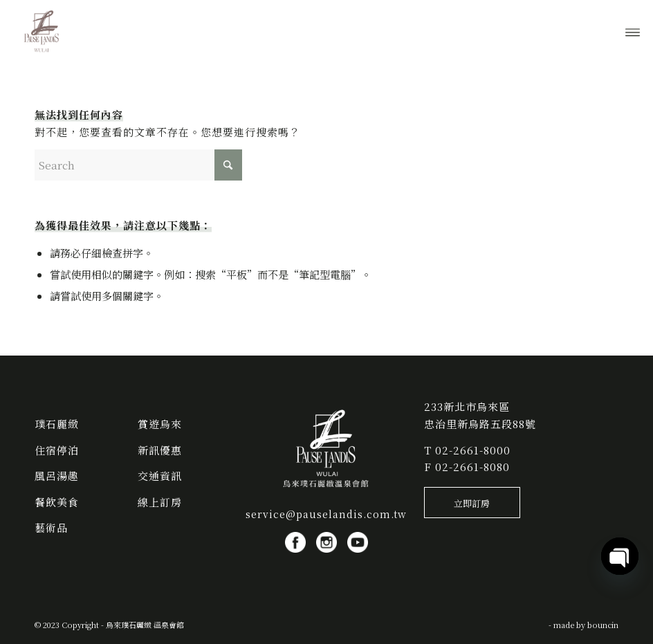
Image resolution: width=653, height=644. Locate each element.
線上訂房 (160, 502)
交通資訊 (160, 476)
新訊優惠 (160, 450)
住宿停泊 (57, 450)
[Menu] (633, 31)
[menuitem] (633, 31)
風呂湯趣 (57, 476)
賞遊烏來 (160, 424)
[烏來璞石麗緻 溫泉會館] (42, 31)
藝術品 (51, 527)
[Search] (138, 165)
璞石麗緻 (57, 424)
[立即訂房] (472, 503)
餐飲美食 (57, 502)
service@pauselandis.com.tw (326, 514)
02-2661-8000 (473, 450)
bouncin (603, 625)
